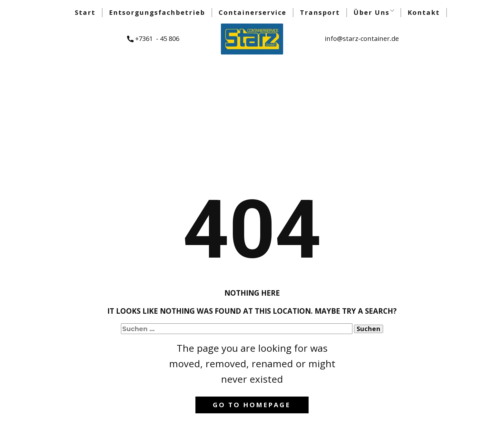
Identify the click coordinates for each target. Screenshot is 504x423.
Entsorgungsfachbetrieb (157, 12)
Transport (320, 12)
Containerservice (252, 12)
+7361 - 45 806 (153, 39)
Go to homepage (252, 405)
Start (85, 12)
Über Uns (371, 12)
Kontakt (424, 12)
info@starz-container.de (362, 39)
